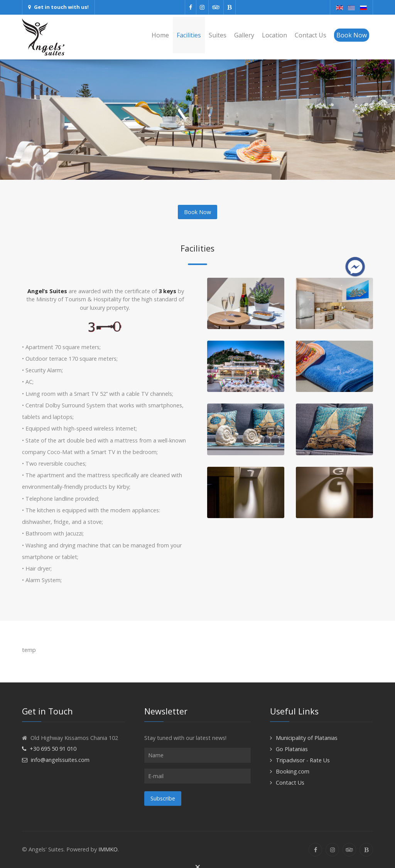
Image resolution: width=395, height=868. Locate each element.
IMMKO (108, 849)
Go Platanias (292, 749)
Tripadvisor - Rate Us (303, 760)
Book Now (197, 212)
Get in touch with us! (58, 7)
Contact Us (290, 783)
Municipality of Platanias (307, 738)
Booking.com (293, 771)
